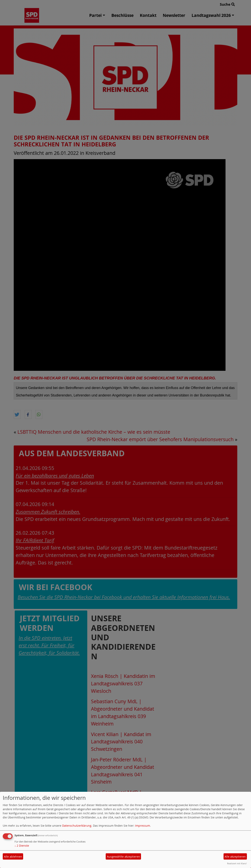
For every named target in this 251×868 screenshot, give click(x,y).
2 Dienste (22, 846)
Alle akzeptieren (235, 857)
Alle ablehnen (13, 857)
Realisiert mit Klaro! (237, 863)
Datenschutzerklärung (77, 826)
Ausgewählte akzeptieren (123, 857)
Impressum (143, 826)
